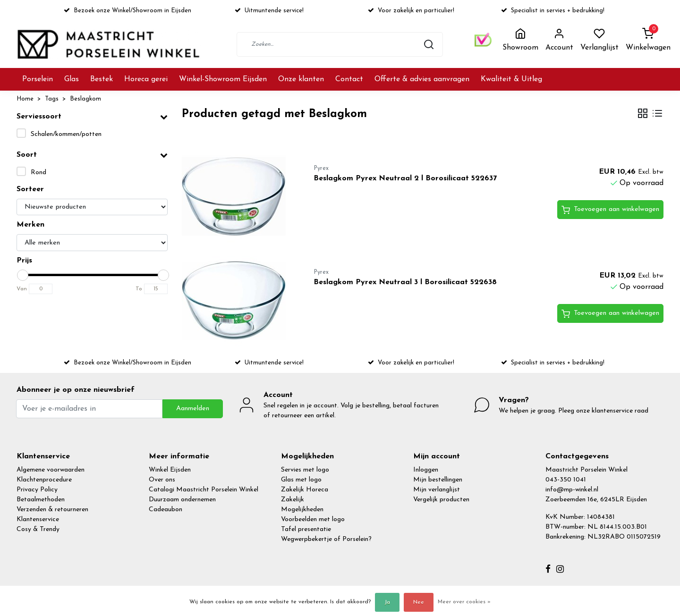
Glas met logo (301, 480)
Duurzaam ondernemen (182, 500)
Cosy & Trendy (38, 529)
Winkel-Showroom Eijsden (223, 79)
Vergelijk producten (441, 500)
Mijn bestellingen (438, 480)
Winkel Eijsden (170, 470)
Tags (52, 99)
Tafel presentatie (306, 529)
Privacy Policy (37, 490)
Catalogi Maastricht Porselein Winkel (204, 490)
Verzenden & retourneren (52, 510)
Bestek (102, 79)
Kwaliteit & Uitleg (511, 79)
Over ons (162, 480)
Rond (38, 173)
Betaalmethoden (41, 500)
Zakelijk (293, 500)
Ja (387, 602)
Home (25, 99)
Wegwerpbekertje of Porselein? (326, 539)
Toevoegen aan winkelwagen (610, 210)
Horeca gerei (146, 79)
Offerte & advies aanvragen (422, 79)
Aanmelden (193, 409)
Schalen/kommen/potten (66, 134)
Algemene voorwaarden (51, 470)
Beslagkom (85, 99)
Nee (419, 602)
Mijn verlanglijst (437, 490)
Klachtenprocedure (44, 480)
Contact (349, 79)
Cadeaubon (166, 510)
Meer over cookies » (464, 602)
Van (22, 289)
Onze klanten (301, 79)
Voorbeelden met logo (313, 519)
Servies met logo (305, 470)
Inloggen (426, 470)
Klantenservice (38, 519)
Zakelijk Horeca (305, 490)
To (139, 289)
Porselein (38, 79)
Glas (72, 79)
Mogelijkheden (302, 510)
